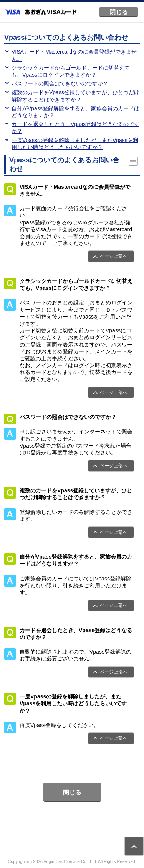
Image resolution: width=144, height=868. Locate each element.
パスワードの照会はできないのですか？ (60, 83)
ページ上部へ (114, 256)
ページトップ (134, 846)
